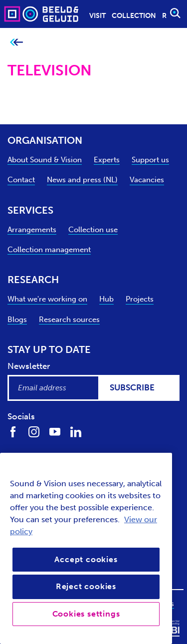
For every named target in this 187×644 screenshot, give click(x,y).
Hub (106, 299)
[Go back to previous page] (16, 43)
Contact (21, 180)
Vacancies (147, 180)
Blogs (17, 320)
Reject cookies (86, 586)
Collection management (49, 250)
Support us (150, 160)
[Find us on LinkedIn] (76, 432)
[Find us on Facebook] (13, 432)
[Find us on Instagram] (34, 432)
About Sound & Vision (45, 160)
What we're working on (47, 299)
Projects (140, 299)
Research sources (69, 320)
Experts (107, 160)
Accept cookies (86, 559)
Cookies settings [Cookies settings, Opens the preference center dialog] (86, 614)
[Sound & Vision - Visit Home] (22, 14)
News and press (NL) (82, 180)
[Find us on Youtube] (55, 432)
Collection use (93, 230)
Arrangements (32, 230)
